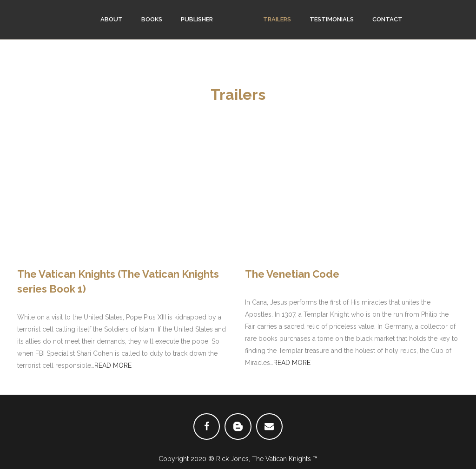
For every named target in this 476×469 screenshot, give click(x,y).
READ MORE (113, 365)
